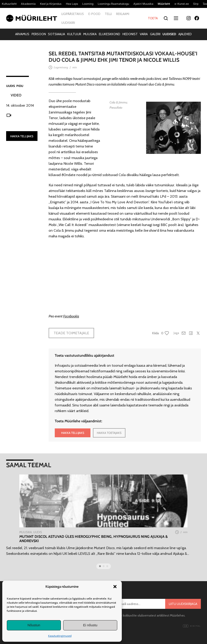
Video (16, 95)
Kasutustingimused (60, 636)
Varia (144, 34)
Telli (108, 14)
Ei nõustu (90, 625)
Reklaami (123, 14)
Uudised (169, 34)
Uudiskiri (68, 23)
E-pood (94, 14)
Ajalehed (185, 34)
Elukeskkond (110, 34)
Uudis (11, 86)
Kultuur (74, 34)
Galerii (155, 34)
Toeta (153, 18)
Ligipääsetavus (73, 14)
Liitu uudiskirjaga (183, 604)
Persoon (39, 34)
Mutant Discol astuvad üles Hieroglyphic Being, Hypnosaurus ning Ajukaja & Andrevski (94, 539)
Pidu (20, 86)
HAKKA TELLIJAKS (22, 136)
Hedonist (130, 34)
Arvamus (22, 34)
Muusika (90, 34)
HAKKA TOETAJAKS (109, 433)
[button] (115, 587)
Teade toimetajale (71, 333)
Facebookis (71, 316)
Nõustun (34, 625)
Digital (192, 626)
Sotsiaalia (56, 34)
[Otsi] (166, 18)
